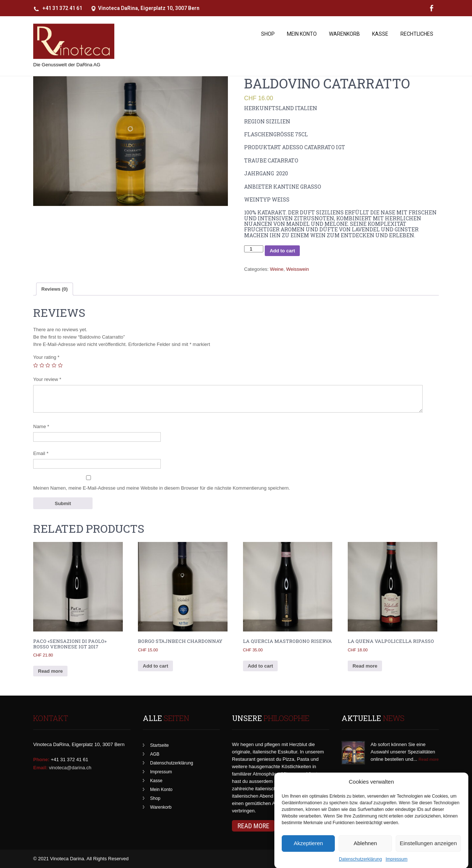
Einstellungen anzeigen (428, 853)
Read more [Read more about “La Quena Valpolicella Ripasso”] (365, 666)
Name (41, 426)
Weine (277, 269)
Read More (253, 826)
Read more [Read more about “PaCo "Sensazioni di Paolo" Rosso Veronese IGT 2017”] (50, 671)
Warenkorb (344, 34)
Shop (268, 34)
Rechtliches (417, 34)
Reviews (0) (55, 289)
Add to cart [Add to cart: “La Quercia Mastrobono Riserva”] (261, 666)
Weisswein (298, 269)
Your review (47, 379)
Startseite (159, 745)
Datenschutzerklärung (172, 763)
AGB (155, 754)
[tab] (55, 289)
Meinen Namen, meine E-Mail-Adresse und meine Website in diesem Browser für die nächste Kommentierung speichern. (162, 488)
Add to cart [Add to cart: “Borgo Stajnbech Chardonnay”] (155, 666)
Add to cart (282, 251)
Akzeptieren (308, 853)
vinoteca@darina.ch (70, 768)
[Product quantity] (254, 249)
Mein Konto (302, 34)
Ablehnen (365, 853)
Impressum (161, 772)
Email (41, 453)
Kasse (380, 34)
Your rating (46, 357)
